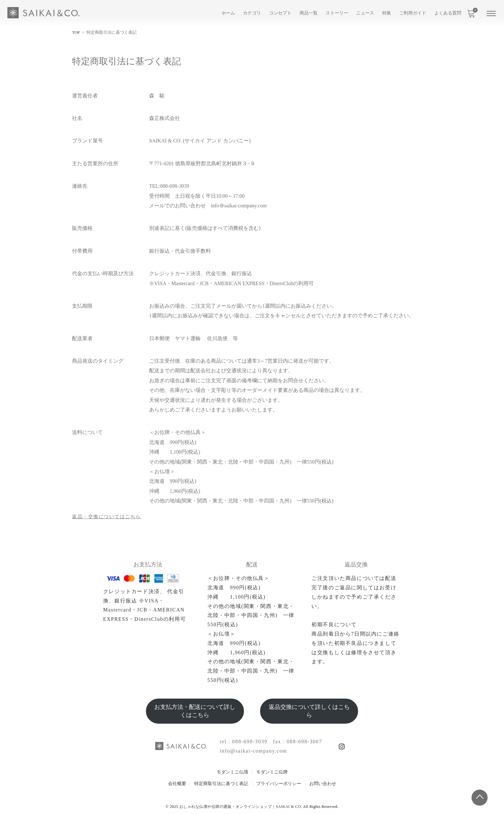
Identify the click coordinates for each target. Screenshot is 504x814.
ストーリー (337, 13)
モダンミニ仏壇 (232, 772)
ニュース (365, 13)
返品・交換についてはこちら (109, 516)
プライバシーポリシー (279, 784)
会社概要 (177, 784)
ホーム (228, 13)
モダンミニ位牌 (272, 772)
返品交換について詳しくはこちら (309, 711)
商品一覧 (309, 13)
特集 (387, 13)
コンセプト (280, 13)
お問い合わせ (323, 784)
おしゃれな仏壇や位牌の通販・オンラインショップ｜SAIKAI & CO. (241, 807)
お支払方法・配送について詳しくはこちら (195, 711)
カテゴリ (252, 13)
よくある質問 (448, 13)
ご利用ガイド (413, 13)
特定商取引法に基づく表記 (221, 784)
